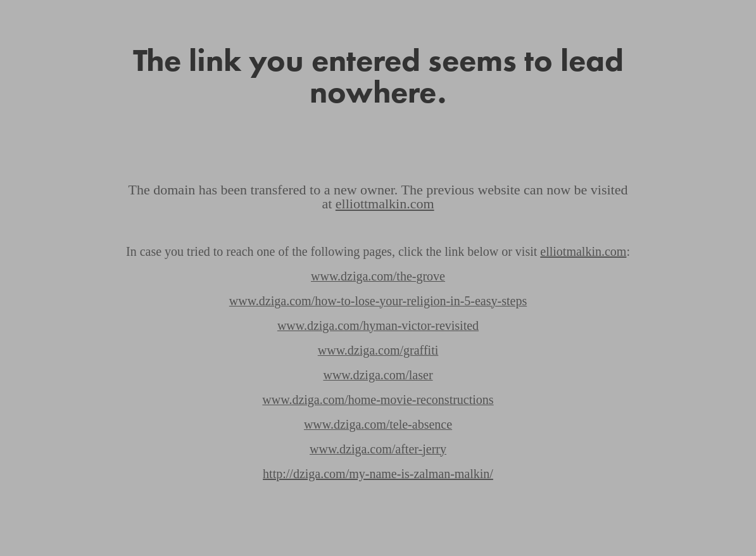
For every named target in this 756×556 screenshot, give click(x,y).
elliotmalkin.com (583, 251)
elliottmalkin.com (385, 204)
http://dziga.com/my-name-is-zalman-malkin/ (378, 474)
